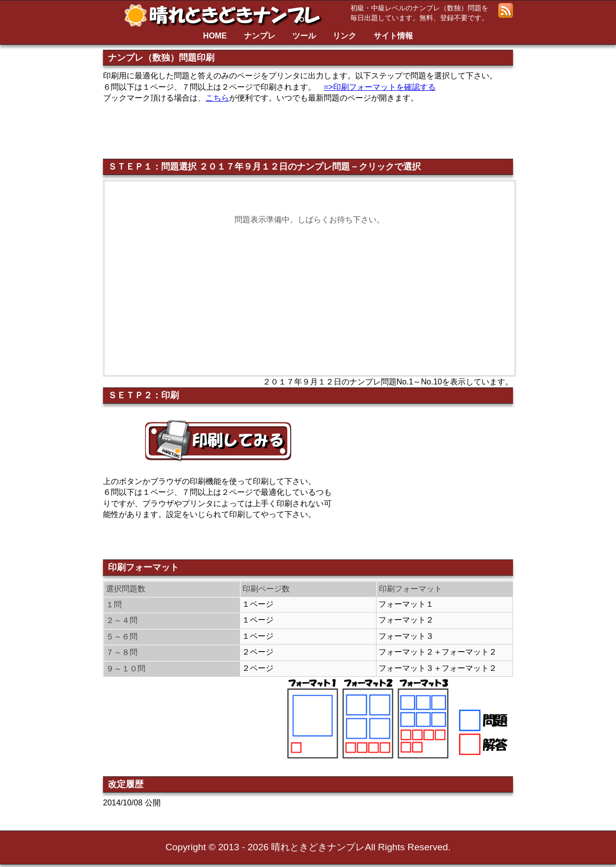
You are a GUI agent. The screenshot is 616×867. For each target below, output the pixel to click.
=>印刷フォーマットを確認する (380, 87)
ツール (304, 36)
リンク (344, 36)
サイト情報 (393, 36)
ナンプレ (260, 36)
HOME (215, 36)
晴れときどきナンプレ (226, 15)
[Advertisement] (334, 129)
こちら (217, 98)
